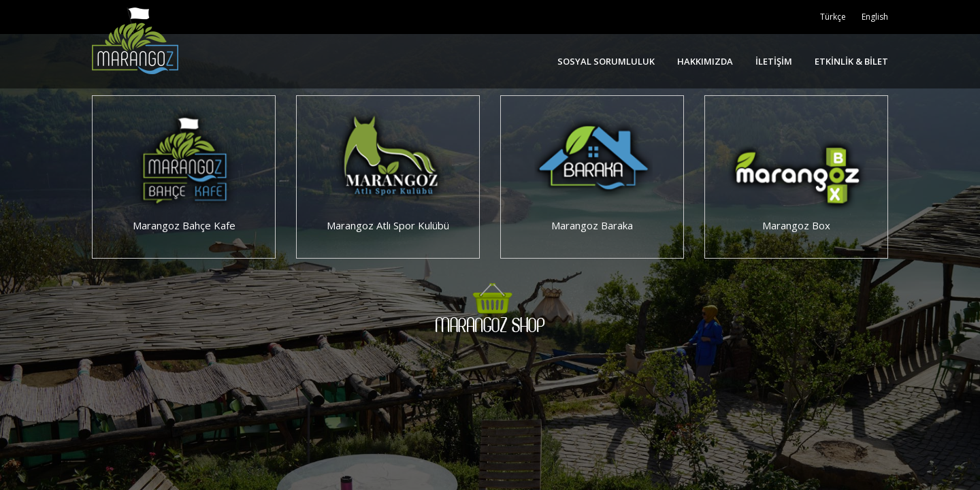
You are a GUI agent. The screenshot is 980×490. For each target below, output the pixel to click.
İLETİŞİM (774, 61)
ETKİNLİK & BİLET (851, 61)
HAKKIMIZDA (705, 61)
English (875, 17)
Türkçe (833, 17)
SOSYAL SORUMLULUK (606, 61)
